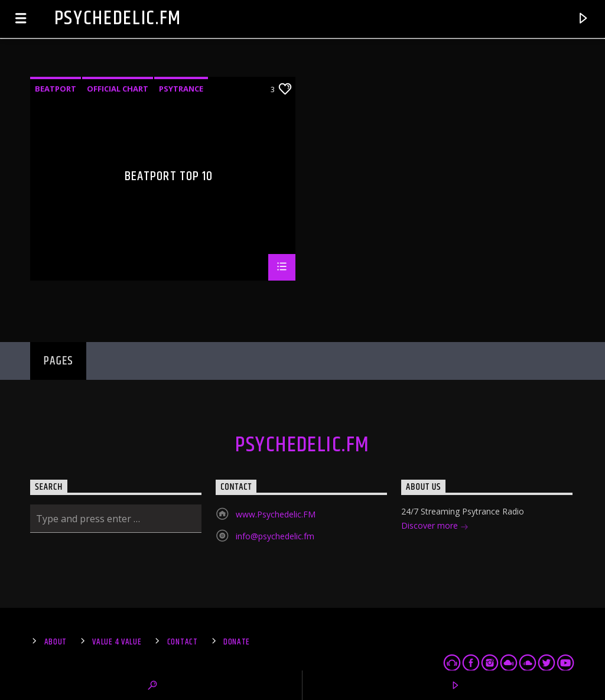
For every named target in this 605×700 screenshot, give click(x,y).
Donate (237, 642)
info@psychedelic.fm (275, 536)
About (56, 642)
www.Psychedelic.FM (276, 514)
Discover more (435, 527)
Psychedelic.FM (118, 19)
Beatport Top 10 (169, 178)
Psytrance (181, 89)
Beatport (56, 89)
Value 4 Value (117, 642)
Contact (183, 642)
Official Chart (118, 89)
